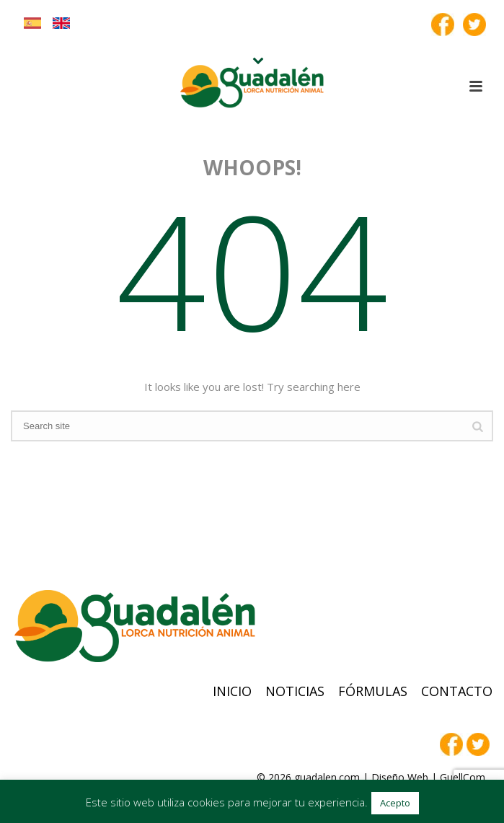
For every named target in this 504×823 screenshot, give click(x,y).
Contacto (457, 691)
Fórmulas (373, 691)
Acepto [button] (395, 803)
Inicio (232, 691)
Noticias (295, 691)
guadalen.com (327, 777)
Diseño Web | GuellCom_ (430, 777)
